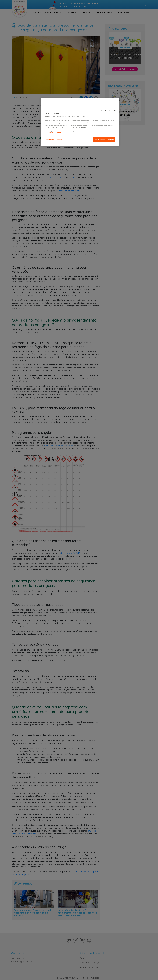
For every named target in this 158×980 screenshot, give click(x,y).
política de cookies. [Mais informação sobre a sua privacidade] (56, 133)
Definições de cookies (54, 139)
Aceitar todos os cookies (104, 139)
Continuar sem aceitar (109, 110)
